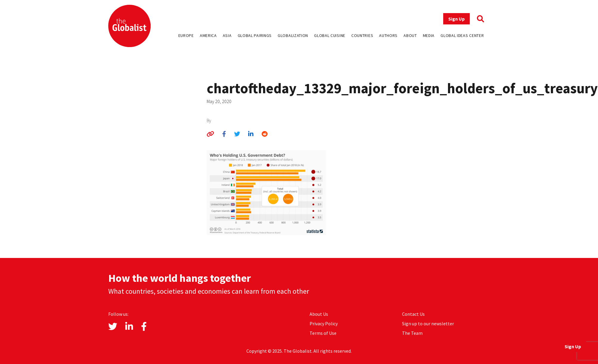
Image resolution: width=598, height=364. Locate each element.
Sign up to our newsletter (428, 323)
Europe (186, 35)
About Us (319, 314)
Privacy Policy (324, 323)
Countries (362, 35)
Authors (388, 35)
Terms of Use (323, 333)
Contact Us (413, 314)
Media (429, 35)
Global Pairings (255, 35)
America (208, 35)
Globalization (293, 35)
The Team (412, 333)
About (410, 35)
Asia (227, 35)
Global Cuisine (330, 35)
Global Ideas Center (462, 35)
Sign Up (456, 19)
